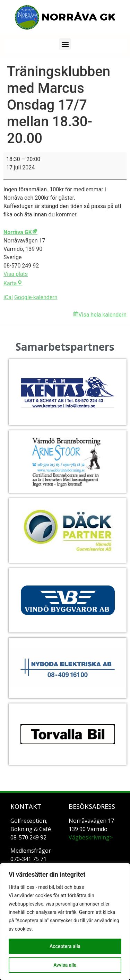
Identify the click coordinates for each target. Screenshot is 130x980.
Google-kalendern (36, 297)
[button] (65, 44)
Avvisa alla (65, 965)
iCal (8, 297)
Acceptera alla (65, 946)
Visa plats (16, 274)
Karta (13, 283)
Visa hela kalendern (102, 315)
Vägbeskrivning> (91, 837)
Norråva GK (18, 232)
